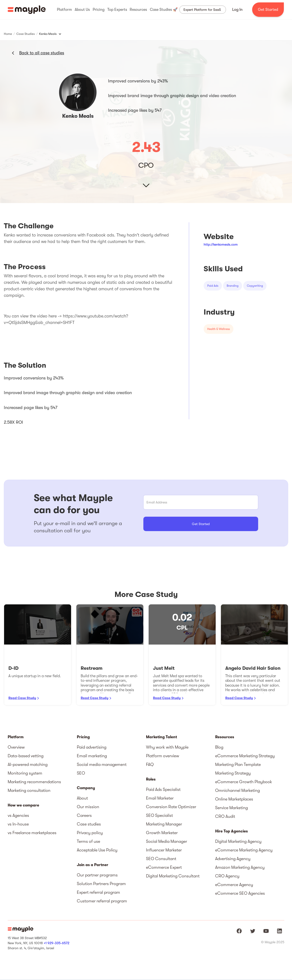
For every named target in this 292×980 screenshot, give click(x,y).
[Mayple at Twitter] (253, 931)
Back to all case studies (42, 53)
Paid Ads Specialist (163, 789)
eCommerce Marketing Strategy (245, 756)
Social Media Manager (167, 841)
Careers (84, 815)
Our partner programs (97, 875)
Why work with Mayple (167, 747)
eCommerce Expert (164, 867)
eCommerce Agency (234, 885)
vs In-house (18, 824)
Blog (219, 747)
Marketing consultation (29, 790)
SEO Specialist (159, 815)
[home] (27, 10)
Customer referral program (102, 901)
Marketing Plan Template (238, 764)
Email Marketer (160, 798)
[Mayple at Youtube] (266, 931)
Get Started (268, 10)
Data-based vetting (26, 756)
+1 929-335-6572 (57, 943)
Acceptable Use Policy (97, 850)
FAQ (150, 764)
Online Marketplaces (234, 799)
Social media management (102, 764)
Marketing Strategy (233, 773)
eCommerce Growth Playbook (244, 782)
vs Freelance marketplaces (32, 833)
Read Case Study (22, 698)
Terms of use (88, 841)
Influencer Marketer (164, 850)
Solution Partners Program (101, 884)
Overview (16, 747)
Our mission (88, 807)
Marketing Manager (164, 824)
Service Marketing (231, 808)
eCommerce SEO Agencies (240, 893)
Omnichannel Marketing (237, 790)
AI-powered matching (28, 764)
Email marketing (92, 756)
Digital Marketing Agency (238, 841)
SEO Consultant (161, 859)
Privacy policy (90, 833)
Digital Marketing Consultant (173, 876)
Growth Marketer (162, 833)
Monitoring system (25, 773)
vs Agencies (18, 815)
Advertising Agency (233, 859)
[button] (64, 10)
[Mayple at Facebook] (239, 931)
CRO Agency (227, 876)
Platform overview (163, 756)
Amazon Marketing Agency (240, 867)
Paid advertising (92, 747)
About (82, 798)
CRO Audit (225, 816)
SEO (81, 773)
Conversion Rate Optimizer (171, 807)
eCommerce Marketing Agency (244, 850)
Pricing (83, 737)
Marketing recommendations (34, 782)
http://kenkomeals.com (221, 244)
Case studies (89, 824)
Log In (237, 10)
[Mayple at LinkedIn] (280, 931)
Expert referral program (98, 892)
